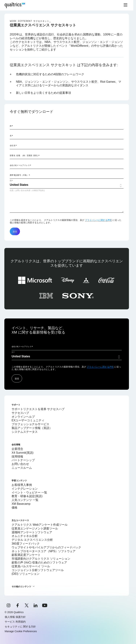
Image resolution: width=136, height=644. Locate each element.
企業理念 (17, 449)
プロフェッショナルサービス (30, 424)
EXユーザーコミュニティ (28, 420)
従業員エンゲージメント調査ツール (35, 528)
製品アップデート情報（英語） (32, 428)
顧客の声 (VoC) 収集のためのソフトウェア (39, 562)
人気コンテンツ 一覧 (25, 500)
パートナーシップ (23, 460)
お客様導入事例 (22, 485)
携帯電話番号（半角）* (20, 175)
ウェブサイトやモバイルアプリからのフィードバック (46, 547)
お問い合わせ (20, 464)
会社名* (13, 145)
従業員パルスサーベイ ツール (31, 566)
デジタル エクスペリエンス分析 (32, 540)
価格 (14, 508)
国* (11, 180)
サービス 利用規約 (15, 622)
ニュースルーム (22, 468)
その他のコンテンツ (21, 586)
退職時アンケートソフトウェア (32, 532)
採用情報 (17, 457)
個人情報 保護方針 (15, 617)
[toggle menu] (125, 5)
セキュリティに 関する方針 (20, 627)
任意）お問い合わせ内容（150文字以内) (27, 190)
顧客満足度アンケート (26, 555)
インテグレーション (25, 489)
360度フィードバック (26, 544)
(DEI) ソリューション (26, 574)
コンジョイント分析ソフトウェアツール (38, 570)
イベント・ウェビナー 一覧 (29, 492)
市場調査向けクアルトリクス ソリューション (41, 559)
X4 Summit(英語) (23, 453)
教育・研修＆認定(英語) (27, 496)
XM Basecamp (21, 504)
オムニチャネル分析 (25, 536)
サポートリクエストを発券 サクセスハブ (38, 409)
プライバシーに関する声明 (98, 220)
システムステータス (25, 432)
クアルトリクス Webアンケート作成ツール (40, 525)
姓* (11, 126)
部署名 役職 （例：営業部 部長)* (25, 155)
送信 (15, 231)
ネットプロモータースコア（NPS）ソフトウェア (44, 551)
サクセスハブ (20, 413)
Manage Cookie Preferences (21, 631)
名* (11, 136)
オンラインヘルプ (23, 417)
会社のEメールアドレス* (20, 165)
